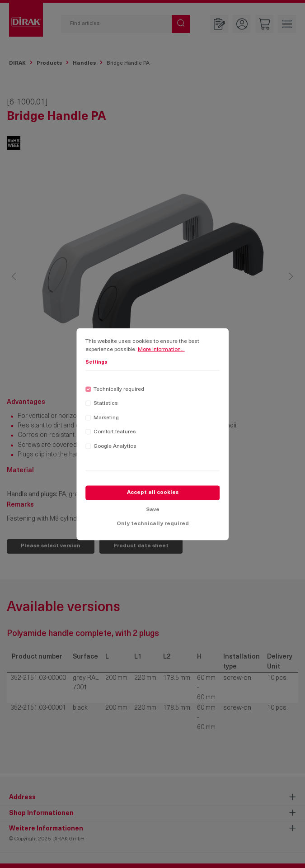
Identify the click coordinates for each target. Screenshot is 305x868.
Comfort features (115, 434)
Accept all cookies (153, 494)
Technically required (119, 391)
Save (153, 511)
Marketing (106, 419)
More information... (161, 351)
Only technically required (153, 526)
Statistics (106, 405)
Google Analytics (115, 448)
